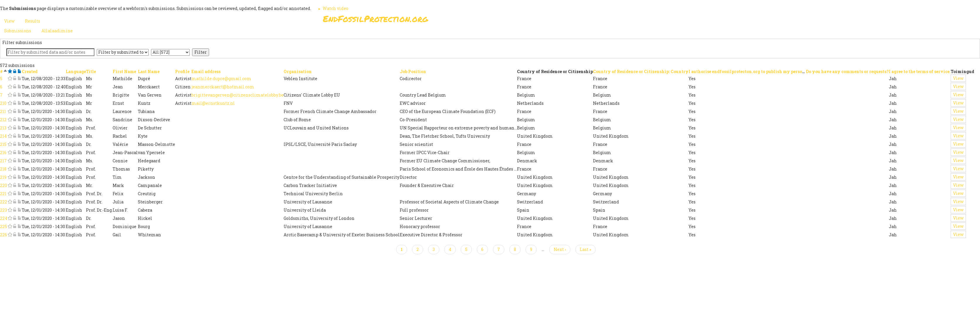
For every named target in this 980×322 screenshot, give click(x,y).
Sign (484, 20)
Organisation (298, 71)
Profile (182, 71)
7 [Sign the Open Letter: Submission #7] (1, 95)
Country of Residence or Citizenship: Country (641, 71)
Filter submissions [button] (22, 42)
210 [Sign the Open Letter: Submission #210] (3, 103)
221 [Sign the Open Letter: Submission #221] (3, 194)
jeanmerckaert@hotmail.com (223, 87)
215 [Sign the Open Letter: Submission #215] (3, 144)
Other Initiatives (626, 20)
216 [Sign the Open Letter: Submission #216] (3, 152)
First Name (124, 71)
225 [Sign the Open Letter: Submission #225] (4, 226)
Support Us (561, 20)
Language (76, 71)
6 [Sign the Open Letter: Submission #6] (1, 87)
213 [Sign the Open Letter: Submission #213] (3, 128)
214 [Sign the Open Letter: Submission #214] (3, 136)
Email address (206, 71)
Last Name (149, 71)
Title (91, 71)
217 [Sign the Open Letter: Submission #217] (3, 161)
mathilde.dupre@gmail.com (221, 79)
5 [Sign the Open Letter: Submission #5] (1, 79)
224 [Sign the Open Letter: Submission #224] (4, 218)
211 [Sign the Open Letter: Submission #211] (3, 111)
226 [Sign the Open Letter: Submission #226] (4, 235)
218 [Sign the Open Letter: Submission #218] (3, 169)
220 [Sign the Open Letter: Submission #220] (4, 185)
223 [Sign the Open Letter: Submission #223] (4, 210)
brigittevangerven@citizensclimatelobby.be (238, 95)
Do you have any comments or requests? (847, 71)
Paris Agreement (518, 20)
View (958, 78)
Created (30, 71)
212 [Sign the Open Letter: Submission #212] (3, 120)
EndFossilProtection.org (375, 19)
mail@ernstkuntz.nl (213, 103)
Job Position (413, 71)
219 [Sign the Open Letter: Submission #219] (3, 177)
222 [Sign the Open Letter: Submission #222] (4, 202)
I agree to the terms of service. (920, 71)
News (590, 20)
